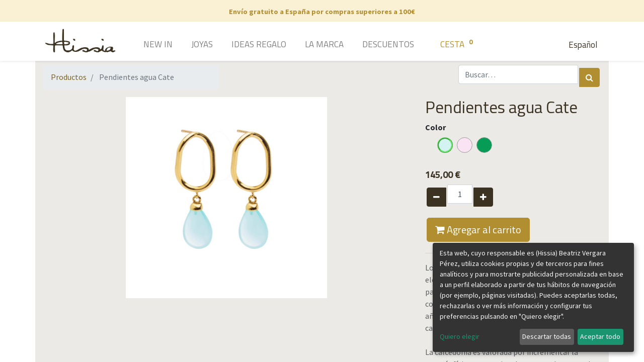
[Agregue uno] (483, 197)
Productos (69, 77)
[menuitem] (144, 45)
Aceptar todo (600, 336)
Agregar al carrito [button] (478, 230)
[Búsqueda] (589, 77)
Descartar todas (547, 336)
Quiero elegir (460, 336)
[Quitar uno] (436, 197)
